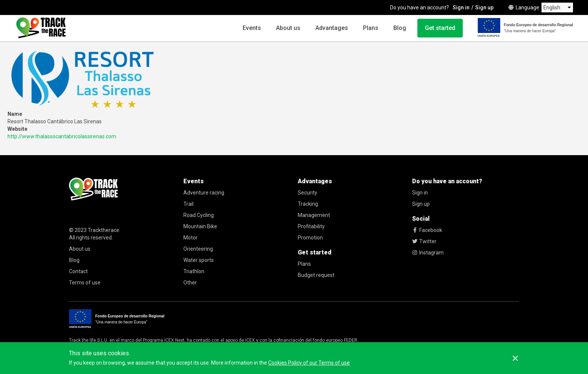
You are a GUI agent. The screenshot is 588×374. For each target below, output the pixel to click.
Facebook (427, 230)
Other (190, 283)
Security (307, 193)
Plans (371, 28)
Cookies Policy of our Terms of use (309, 363)
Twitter (424, 241)
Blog (400, 28)
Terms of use (85, 283)
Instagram (428, 253)
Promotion (310, 238)
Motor (190, 238)
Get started (440, 28)
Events (252, 28)
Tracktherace (103, 230)
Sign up (484, 7)
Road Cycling (199, 215)
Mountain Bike (200, 226)
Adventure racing (204, 193)
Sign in (461, 7)
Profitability (311, 226)
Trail (188, 204)
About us (288, 28)
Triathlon (194, 271)
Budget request (316, 275)
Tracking (308, 204)
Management (314, 215)
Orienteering (198, 249)
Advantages (332, 28)
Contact (78, 271)
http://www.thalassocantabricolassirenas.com (62, 136)
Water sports (199, 260)
